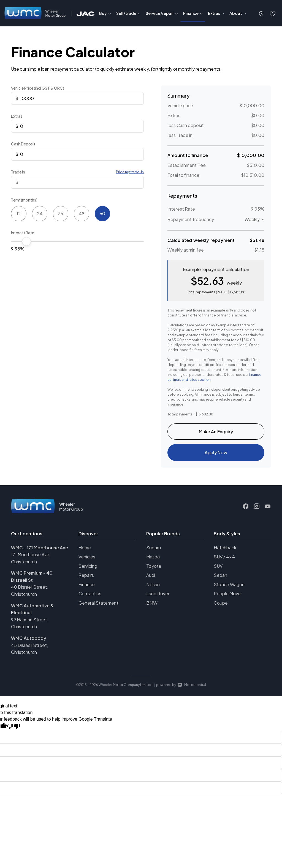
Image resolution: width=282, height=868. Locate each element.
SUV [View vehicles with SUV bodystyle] (218, 568)
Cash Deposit (23, 144)
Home (85, 550)
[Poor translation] (13, 729)
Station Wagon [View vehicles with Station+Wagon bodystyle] (229, 587)
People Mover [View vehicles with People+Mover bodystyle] (228, 596)
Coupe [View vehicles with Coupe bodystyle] (221, 605)
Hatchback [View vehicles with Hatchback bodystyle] (225, 550)
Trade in (18, 172)
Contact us (90, 596)
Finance (87, 587)
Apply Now (216, 454)
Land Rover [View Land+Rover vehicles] (158, 596)
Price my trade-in (130, 172)
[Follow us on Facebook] (246, 509)
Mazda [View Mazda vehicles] (153, 559)
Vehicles (87, 559)
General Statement (98, 605)
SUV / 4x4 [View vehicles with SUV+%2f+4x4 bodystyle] (224, 559)
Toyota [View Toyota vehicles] (154, 568)
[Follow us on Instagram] (257, 509)
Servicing (88, 568)
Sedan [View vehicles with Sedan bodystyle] (220, 578)
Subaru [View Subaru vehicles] (154, 550)
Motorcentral (192, 687)
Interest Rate (23, 233)
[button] (261, 13)
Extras (17, 116)
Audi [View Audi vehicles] (151, 578)
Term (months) (24, 200)
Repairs (86, 578)
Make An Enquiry (216, 432)
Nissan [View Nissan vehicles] (153, 587)
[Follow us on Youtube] (268, 509)
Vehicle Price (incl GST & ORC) (38, 88)
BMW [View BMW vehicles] (152, 605)
